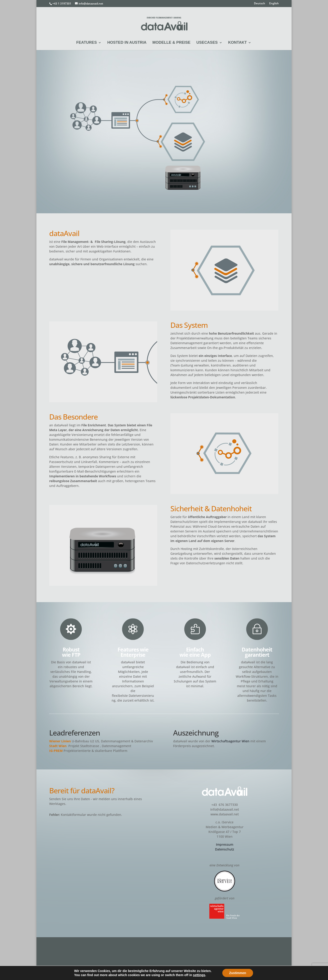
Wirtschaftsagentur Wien (230, 741)
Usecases (207, 43)
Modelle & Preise (171, 43)
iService (67, 974)
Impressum (225, 844)
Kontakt (238, 43)
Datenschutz (225, 849)
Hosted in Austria (127, 43)
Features (87, 43)
